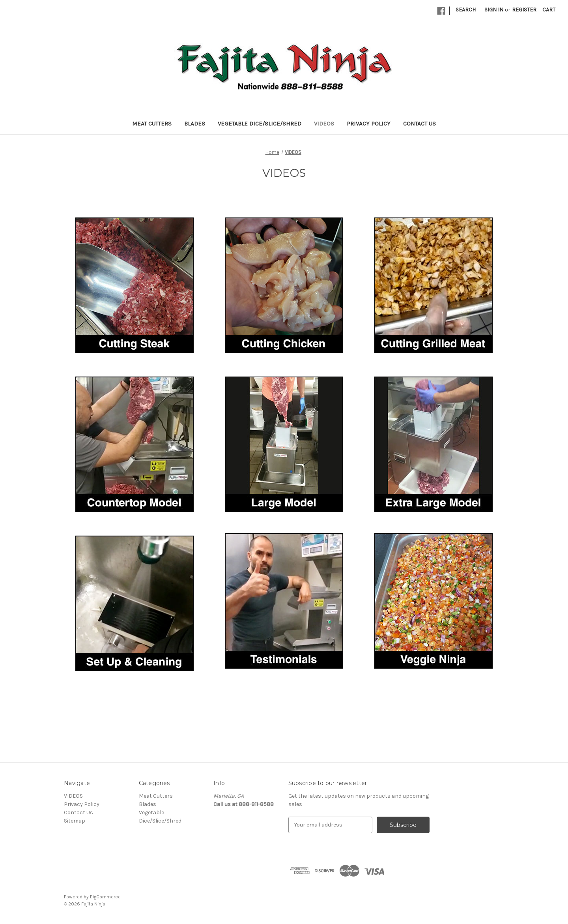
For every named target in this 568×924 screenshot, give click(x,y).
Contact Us (419, 124)
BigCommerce (105, 897)
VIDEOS (324, 124)
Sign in (494, 10)
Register (524, 10)
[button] (135, 285)
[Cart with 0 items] (549, 10)
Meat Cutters (152, 124)
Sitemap (75, 821)
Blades (195, 124)
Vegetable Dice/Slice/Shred (260, 124)
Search (466, 10)
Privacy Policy (369, 124)
